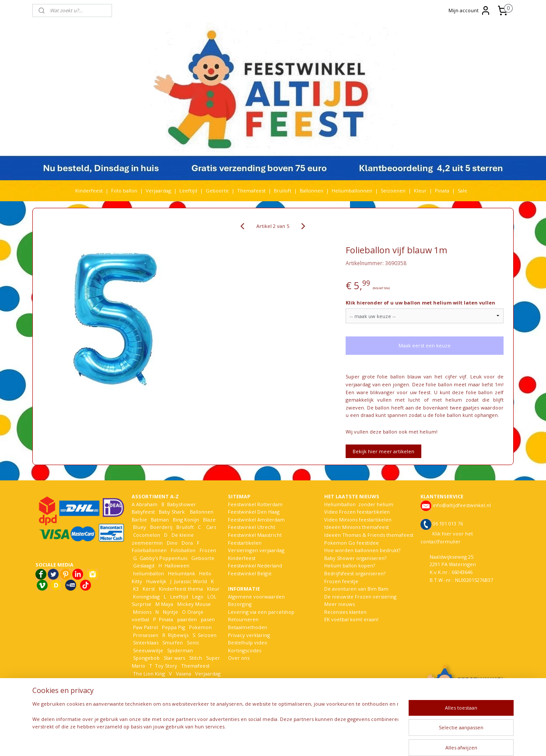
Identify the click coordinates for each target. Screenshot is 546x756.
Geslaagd (144, 565)
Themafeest (251, 191)
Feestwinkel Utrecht (252, 527)
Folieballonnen (149, 550)
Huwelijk (156, 581)
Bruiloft (283, 191)
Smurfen (173, 642)
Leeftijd (188, 191)
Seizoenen (393, 191)
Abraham (147, 504)
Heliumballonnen (352, 191)
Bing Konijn (186, 520)
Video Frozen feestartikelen (357, 512)
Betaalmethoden (248, 627)
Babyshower (182, 504)
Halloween (177, 565)
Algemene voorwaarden (256, 597)
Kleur (420, 191)
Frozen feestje (341, 581)
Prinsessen (145, 635)
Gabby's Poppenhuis (163, 558)
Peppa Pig (173, 627)
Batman (160, 520)
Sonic (193, 642)
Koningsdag (146, 597)
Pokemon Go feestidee (352, 543)
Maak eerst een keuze (425, 345)
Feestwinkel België (250, 573)
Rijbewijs (178, 635)
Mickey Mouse (194, 604)
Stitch (196, 658)
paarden (187, 619)
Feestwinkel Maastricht (255, 535)
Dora (187, 543)
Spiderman (180, 650)
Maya (167, 604)
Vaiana (184, 674)
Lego (196, 597)
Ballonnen (311, 191)
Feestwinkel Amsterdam (256, 520)
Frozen (208, 550)
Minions (142, 612)
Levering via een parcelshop (261, 612)
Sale (462, 191)
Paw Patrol (145, 627)
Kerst (149, 589)
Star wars (174, 658)
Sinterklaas (146, 642)
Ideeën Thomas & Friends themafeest (369, 535)
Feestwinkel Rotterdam (255, 504)
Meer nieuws (339, 604)
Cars (211, 527)
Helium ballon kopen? (350, 565)
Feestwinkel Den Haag (254, 512)
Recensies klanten (345, 612)
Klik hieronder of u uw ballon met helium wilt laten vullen (420, 303)
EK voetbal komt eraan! (351, 619)
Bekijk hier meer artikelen (383, 451)
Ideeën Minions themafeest (357, 527)
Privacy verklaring (249, 635)
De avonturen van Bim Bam (356, 589)
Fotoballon (183, 550)
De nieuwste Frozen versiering (360, 597)
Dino (172, 543)
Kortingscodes (245, 650)
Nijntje (170, 612)
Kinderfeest (89, 191)
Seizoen (207, 635)
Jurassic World (191, 581)
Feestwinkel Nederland (255, 565)
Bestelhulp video (248, 642)
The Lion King (148, 674)
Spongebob (146, 658)
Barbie (139, 520)
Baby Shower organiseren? (355, 558)
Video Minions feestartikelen (358, 520)
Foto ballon (124, 191)
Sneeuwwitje (148, 650)
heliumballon (149, 573)
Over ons (239, 658)
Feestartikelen (245, 543)
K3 (135, 589)
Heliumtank (182, 573)
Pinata (442, 191)
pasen (208, 619)
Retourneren (243, 619)
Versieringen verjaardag (256, 550)
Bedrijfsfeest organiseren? (355, 573)
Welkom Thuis (180, 681)
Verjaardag (158, 191)
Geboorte (217, 191)
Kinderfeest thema (181, 589)
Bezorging (240, 604)
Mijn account (470, 10)
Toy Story (166, 666)
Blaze (209, 520)
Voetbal (141, 681)
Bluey (140, 527)
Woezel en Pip (174, 689)
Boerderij (161, 527)
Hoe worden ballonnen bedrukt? (362, 550)
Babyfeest (143, 512)
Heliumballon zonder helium (359, 504)
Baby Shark (172, 512)
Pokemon (200, 627)
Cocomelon (147, 535)
